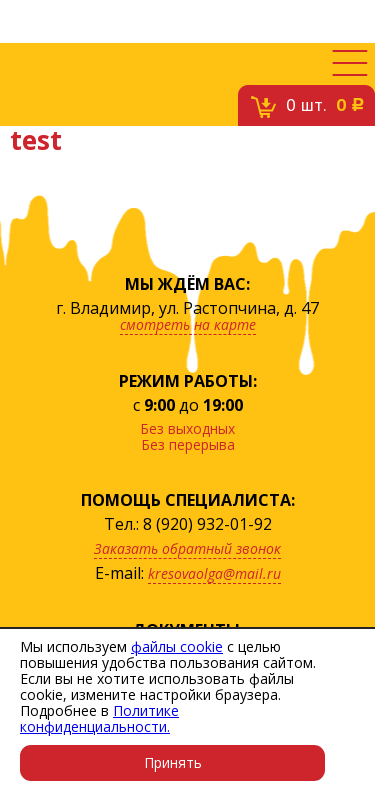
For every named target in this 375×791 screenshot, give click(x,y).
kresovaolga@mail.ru (214, 573)
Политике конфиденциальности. (99, 718)
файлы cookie (177, 646)
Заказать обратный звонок (187, 548)
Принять (173, 762)
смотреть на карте (188, 324)
